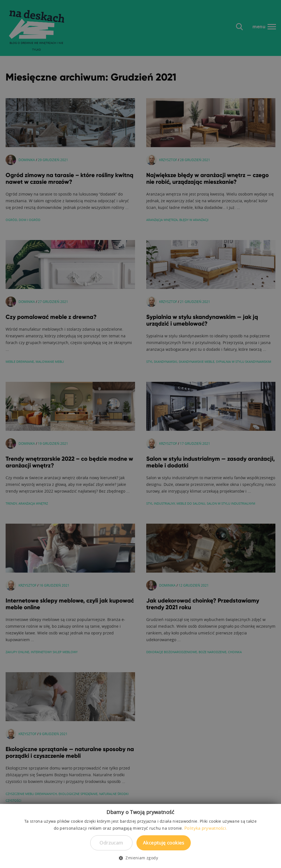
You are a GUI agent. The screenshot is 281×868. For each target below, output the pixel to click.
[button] (140, 858)
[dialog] (140, 434)
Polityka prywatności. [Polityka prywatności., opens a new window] (206, 828)
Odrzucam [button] (111, 843)
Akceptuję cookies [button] (164, 843)
